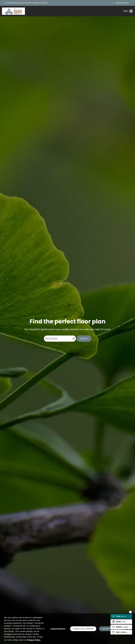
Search (84, 340)
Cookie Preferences (58, 629)
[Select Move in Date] (58, 340)
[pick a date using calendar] (74, 340)
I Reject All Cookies (83, 629)
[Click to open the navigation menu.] (128, 11)
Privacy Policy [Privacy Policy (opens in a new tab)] (34, 640)
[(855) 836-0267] (121, 3)
